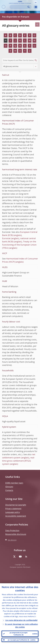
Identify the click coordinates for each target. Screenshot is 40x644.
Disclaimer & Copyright (16, 505)
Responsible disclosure (16, 534)
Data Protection (12, 530)
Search (29, 7)
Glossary (9, 487)
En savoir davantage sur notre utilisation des (21, 626)
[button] (36, 2)
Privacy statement (13, 509)
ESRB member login (14, 483)
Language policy (13, 512)
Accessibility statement (16, 516)
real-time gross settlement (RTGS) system (18, 461)
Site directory (12, 540)
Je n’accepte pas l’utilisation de (22, 640)
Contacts (9, 490)
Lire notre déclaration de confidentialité (21, 620)
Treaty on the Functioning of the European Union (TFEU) (19, 245)
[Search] (19, 7)
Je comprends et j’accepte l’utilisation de (24, 634)
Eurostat (6, 238)
